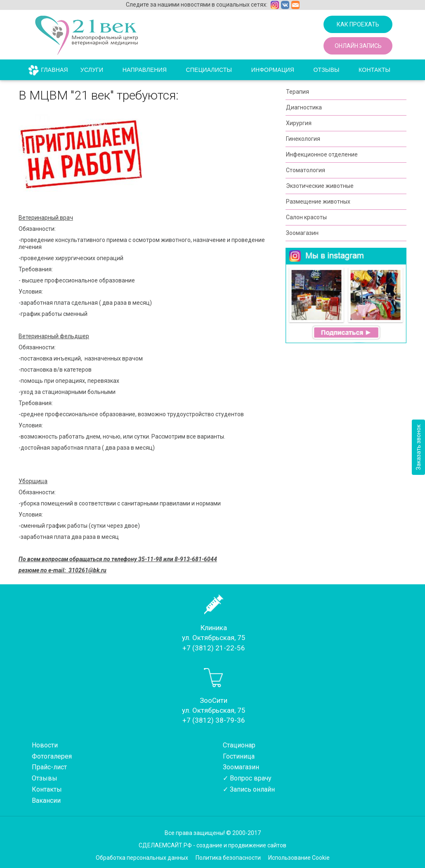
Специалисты (209, 70)
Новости (45, 745)
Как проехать (358, 24)
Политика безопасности (228, 858)
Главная (54, 70)
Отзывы (327, 70)
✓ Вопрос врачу (247, 778)
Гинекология (303, 139)
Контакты (374, 70)
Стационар (239, 745)
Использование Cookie (299, 858)
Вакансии (46, 800)
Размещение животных (318, 202)
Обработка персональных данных (142, 858)
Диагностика (304, 107)
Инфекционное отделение (322, 154)
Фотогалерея (52, 756)
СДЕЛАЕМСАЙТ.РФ (165, 845)
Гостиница (239, 756)
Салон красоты (306, 217)
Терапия (297, 92)
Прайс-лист (49, 767)
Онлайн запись (358, 46)
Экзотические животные (320, 186)
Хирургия (299, 123)
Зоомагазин (302, 233)
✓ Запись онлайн (249, 789)
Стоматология (306, 170)
